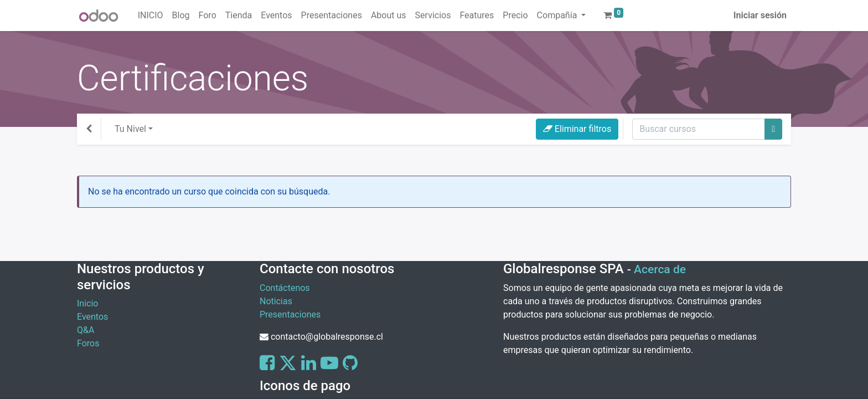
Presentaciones (290, 314)
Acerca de (660, 269)
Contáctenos (285, 288)
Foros (88, 343)
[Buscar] (773, 129)
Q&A (86, 330)
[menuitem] (151, 16)
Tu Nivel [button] (130, 129)
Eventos (92, 317)
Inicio (87, 303)
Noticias (276, 301)
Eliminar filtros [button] (577, 129)
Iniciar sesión (760, 15)
